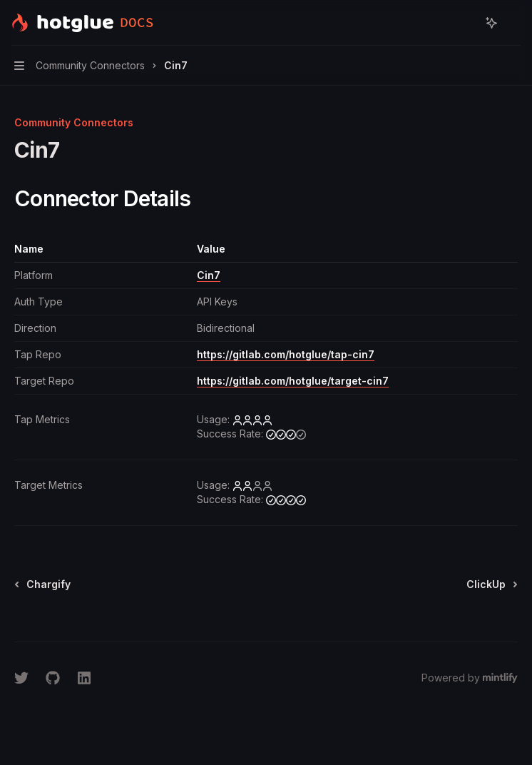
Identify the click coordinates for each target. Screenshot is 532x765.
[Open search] (465, 23)
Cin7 (209, 275)
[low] (252, 485)
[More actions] (513, 23)
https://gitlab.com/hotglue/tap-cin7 (286, 354)
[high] (252, 420)
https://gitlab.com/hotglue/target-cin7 (293, 381)
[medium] (286, 434)
